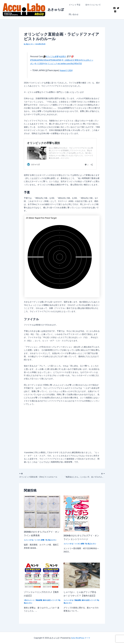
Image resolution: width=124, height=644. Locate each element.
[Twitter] (118, 8)
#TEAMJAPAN (58, 60)
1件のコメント (29, 601)
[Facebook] (114, 8)
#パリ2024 (47, 64)
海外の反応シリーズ (52, 601)
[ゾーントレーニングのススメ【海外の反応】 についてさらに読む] (42, 576)
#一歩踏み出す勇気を (75, 60)
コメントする (29, 540)
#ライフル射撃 (53, 57)
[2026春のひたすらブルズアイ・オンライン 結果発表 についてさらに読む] (42, 512)
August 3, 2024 (67, 70)
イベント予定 (74, 5)
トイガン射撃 (41, 540)
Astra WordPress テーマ (81, 638)
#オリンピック (60, 64)
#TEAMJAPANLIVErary (41, 60)
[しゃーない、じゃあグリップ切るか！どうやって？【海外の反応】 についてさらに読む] (82, 576)
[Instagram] (115, 11)
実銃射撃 (40, 601)
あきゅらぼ (56, 10)
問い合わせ (73, 14)
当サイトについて (92, 5)
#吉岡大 (64, 57)
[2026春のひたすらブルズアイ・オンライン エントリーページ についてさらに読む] (76, 514)
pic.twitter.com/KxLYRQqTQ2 (81, 64)
